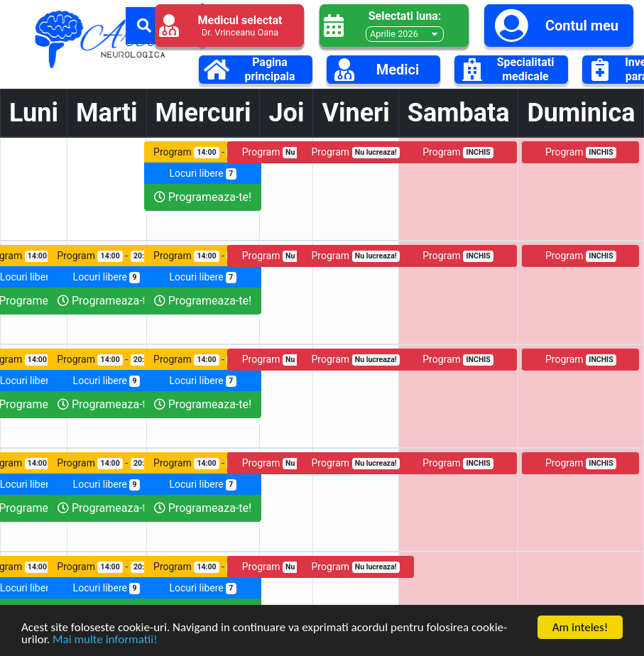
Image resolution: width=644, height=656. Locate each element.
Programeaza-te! (203, 197)
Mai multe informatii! (105, 640)
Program (286, 152)
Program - (203, 152)
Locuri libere (202, 174)
